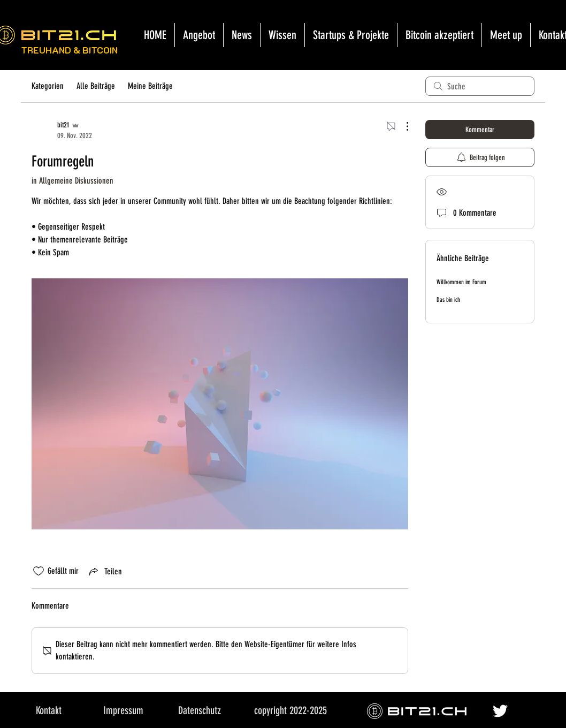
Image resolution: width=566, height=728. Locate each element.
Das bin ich (448, 300)
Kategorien (48, 86)
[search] (480, 86)
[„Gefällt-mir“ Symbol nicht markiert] (39, 571)
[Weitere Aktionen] (402, 126)
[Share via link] (105, 571)
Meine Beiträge (150, 86)
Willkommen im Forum (461, 282)
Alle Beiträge (96, 86)
